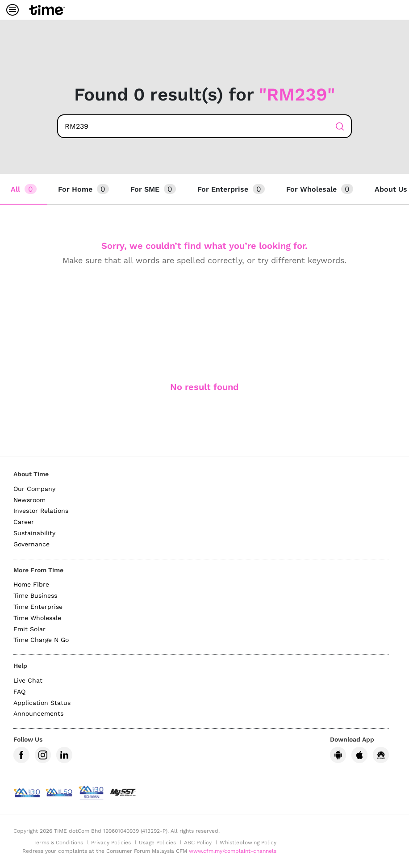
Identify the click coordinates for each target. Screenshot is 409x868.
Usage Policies (157, 843)
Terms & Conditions (58, 843)
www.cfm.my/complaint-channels (233, 851)
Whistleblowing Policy (248, 843)
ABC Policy (198, 843)
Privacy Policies (111, 843)
